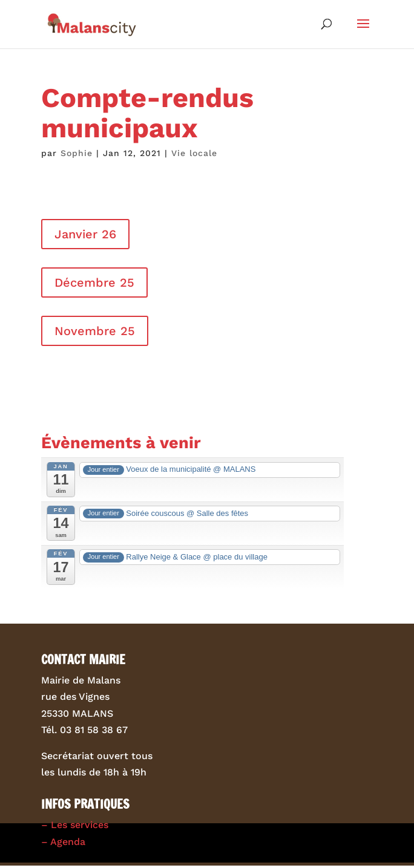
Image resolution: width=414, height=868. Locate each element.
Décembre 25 (94, 282)
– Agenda (63, 842)
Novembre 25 (95, 331)
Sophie (77, 153)
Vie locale (194, 153)
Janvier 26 (85, 234)
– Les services (75, 825)
